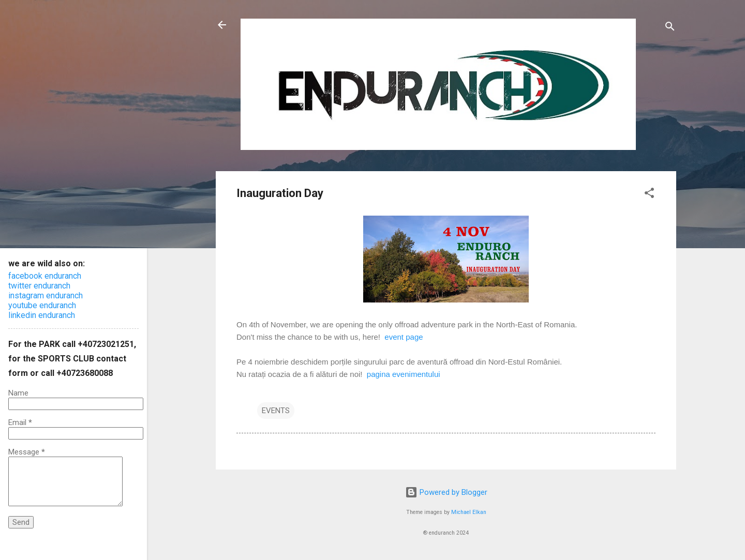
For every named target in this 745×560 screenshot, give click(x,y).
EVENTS (276, 411)
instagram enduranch (46, 296)
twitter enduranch (39, 286)
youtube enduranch (42, 305)
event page (404, 337)
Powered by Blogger (446, 492)
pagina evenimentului (404, 374)
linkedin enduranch (42, 315)
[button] (649, 195)
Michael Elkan (469, 512)
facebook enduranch (45, 276)
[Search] (670, 28)
